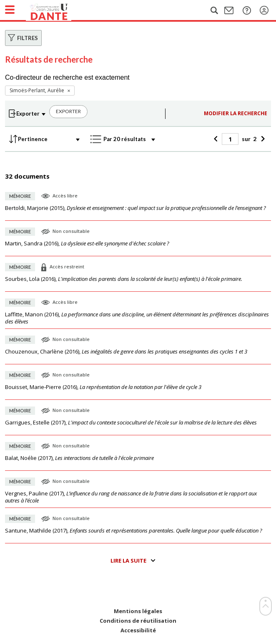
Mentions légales (138, 611)
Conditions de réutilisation (138, 621)
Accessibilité (138, 630)
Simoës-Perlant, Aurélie (37, 90)
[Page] (230, 139)
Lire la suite (128, 561)
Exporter (68, 111)
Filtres (28, 38)
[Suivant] (262, 139)
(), (135, 208)
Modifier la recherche (236, 113)
